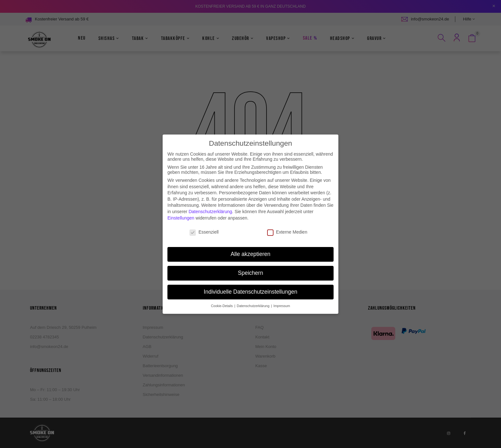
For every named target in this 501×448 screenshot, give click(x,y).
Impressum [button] (282, 299)
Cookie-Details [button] (222, 299)
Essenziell (204, 225)
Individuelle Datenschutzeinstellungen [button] (251, 285)
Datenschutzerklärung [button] (254, 299)
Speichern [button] (251, 266)
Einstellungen (181, 211)
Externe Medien (287, 225)
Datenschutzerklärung (210, 205)
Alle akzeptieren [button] (251, 247)
